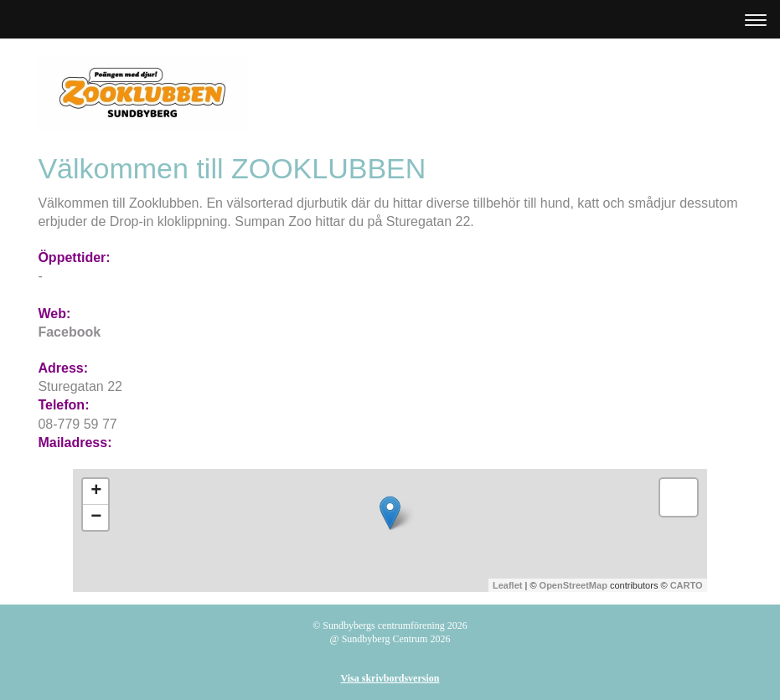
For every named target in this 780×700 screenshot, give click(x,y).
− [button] (96, 517)
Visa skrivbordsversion (390, 678)
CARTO (687, 585)
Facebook (69, 332)
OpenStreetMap (573, 585)
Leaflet (507, 585)
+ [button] (96, 492)
